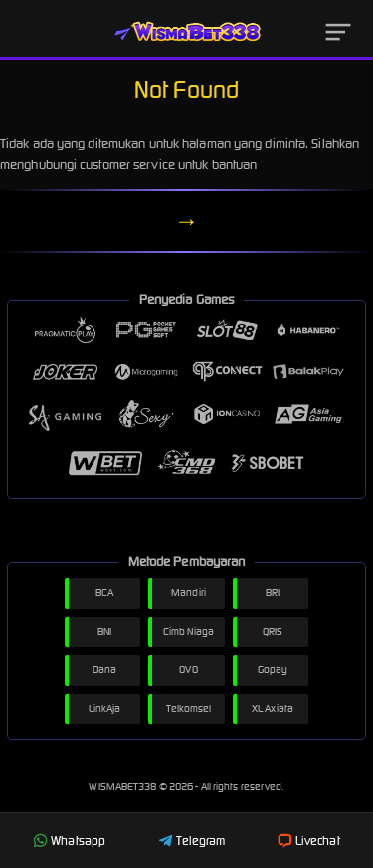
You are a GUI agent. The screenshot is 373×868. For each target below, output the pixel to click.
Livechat (309, 841)
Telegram (192, 841)
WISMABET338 (123, 787)
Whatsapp (69, 841)
